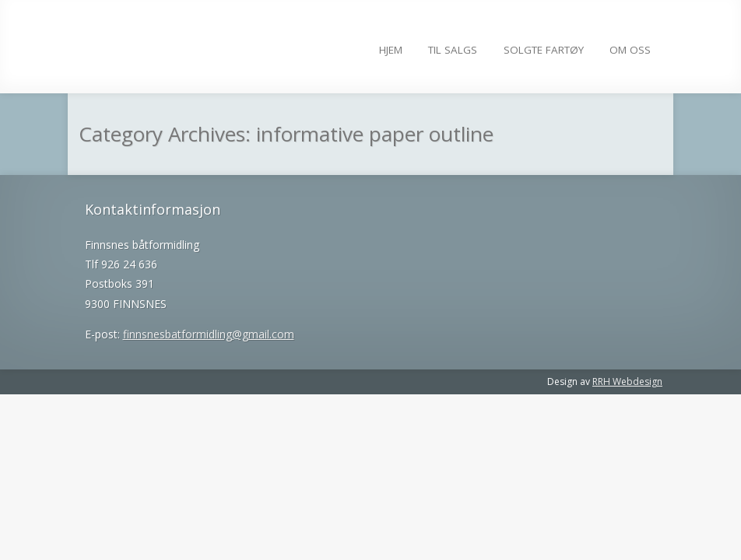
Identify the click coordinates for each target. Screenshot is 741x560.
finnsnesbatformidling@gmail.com (209, 334)
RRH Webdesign (627, 381)
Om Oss (630, 50)
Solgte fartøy (544, 50)
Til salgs (453, 50)
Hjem (391, 50)
